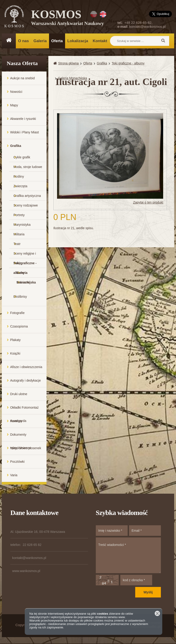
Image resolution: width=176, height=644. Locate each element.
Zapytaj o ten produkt (148, 202)
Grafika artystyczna (27, 196)
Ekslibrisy (20, 297)
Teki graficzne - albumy (25, 265)
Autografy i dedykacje (25, 380)
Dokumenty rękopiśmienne (21, 437)
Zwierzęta (21, 186)
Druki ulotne (19, 394)
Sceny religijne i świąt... (25, 255)
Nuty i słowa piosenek (26, 448)
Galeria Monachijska (26, 274)
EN (103, 14)
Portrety (19, 215)
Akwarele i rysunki (23, 119)
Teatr (17, 244)
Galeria (40, 41)
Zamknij (157, 613)
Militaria (19, 234)
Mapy (14, 105)
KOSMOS (67, 18)
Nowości (16, 92)
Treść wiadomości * (128, 555)
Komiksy (16, 421)
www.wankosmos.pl (26, 571)
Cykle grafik (22, 157)
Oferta (57, 41)
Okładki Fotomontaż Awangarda (24, 410)
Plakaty (15, 340)
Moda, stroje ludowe (28, 167)
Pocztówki (17, 462)
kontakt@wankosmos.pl (147, 26)
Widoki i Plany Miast (24, 132)
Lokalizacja (78, 41)
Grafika (16, 146)
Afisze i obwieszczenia (26, 367)
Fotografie (17, 313)
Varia (14, 475)
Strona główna (69, 63)
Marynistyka (22, 225)
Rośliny (19, 176)
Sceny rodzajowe (26, 205)
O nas (23, 41)
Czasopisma (19, 326)
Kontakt (100, 41)
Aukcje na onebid (22, 78)
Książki (15, 353)
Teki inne (23, 282)
